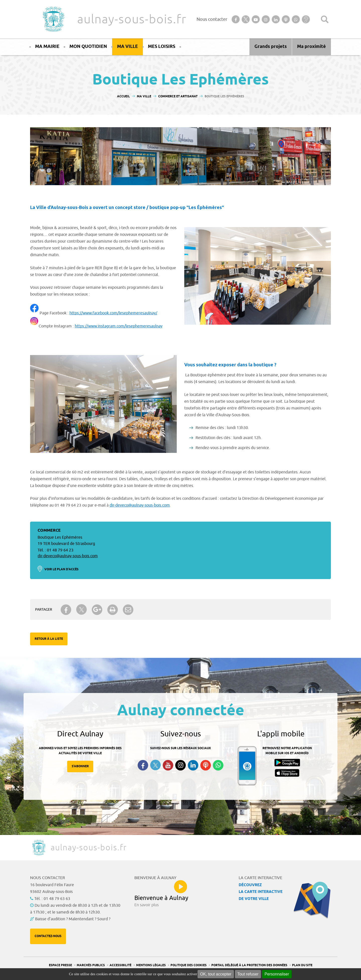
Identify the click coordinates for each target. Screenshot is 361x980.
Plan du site (302, 965)
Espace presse (60, 965)
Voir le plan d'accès (61, 569)
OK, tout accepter (216, 974)
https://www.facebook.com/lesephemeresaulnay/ (113, 313)
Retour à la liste (49, 639)
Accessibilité (120, 965)
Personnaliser (277, 974)
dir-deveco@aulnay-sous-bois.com (140, 505)
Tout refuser (248, 974)
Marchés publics (91, 965)
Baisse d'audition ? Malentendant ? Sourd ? (73, 919)
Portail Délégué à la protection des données (249, 965)
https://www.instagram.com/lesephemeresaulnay (119, 326)
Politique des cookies (189, 965)
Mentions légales (151, 965)
